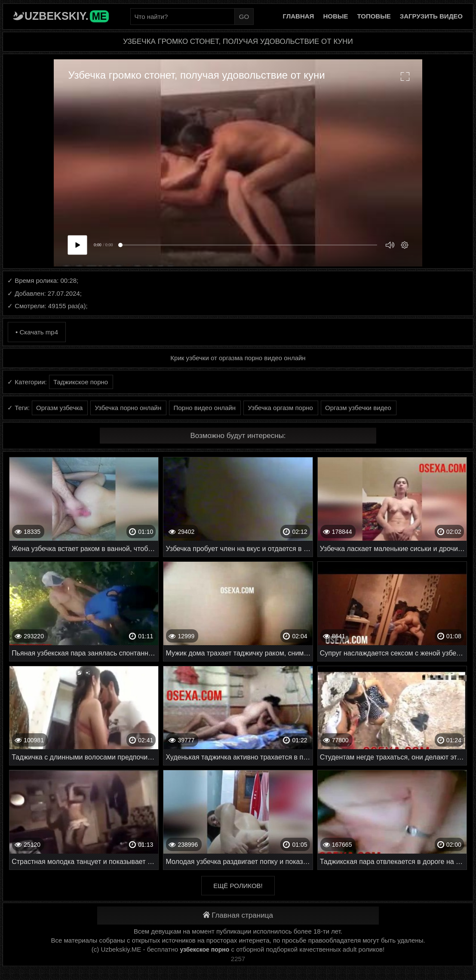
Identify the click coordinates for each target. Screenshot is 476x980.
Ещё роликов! (238, 886)
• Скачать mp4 (37, 332)
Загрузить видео (431, 16)
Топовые (374, 16)
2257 (238, 959)
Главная (299, 16)
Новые (335, 16)
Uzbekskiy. (67, 16)
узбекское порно (204, 949)
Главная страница (238, 915)
